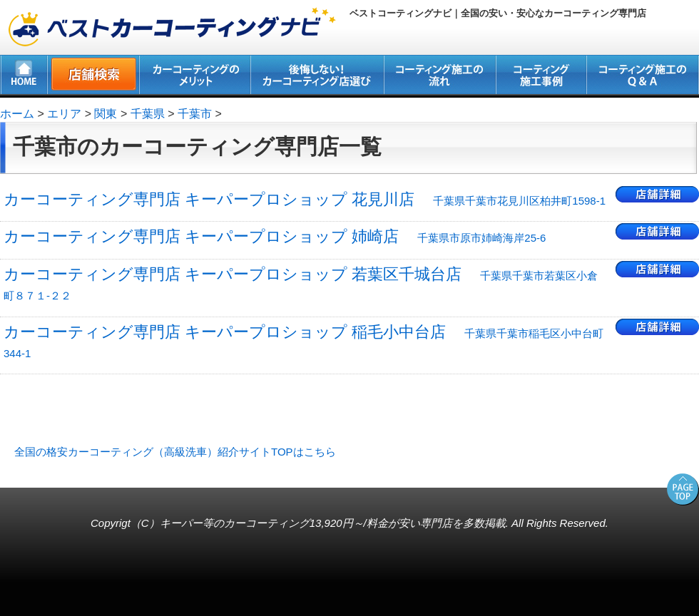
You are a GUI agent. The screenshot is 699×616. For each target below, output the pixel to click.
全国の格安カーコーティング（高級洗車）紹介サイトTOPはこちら (175, 452)
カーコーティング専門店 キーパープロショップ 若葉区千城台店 (301, 283)
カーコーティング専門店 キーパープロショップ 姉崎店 (275, 236)
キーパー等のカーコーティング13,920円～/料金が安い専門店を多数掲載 (333, 523)
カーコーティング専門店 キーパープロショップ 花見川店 (305, 199)
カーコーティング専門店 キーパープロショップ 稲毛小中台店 (303, 341)
